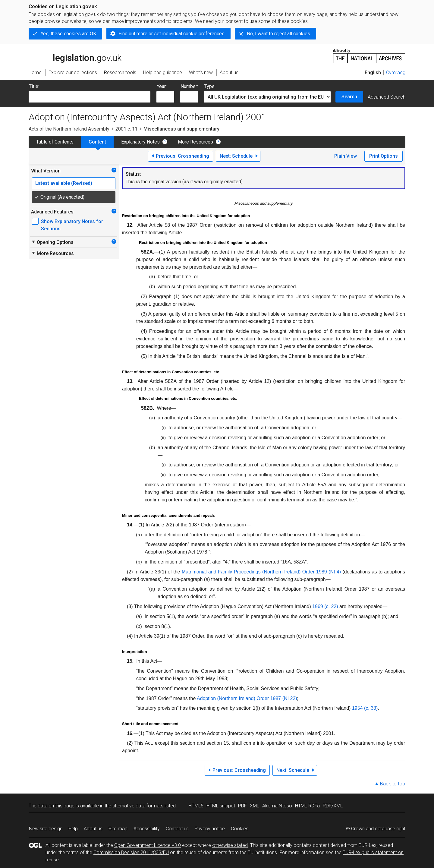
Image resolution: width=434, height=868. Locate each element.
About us (93, 829)
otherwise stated (230, 845)
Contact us (177, 829)
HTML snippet (221, 806)
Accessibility (147, 829)
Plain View (346, 156)
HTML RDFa (307, 806)
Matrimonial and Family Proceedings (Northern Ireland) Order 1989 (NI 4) (261, 572)
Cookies (240, 829)
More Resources (195, 142)
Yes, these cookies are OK (68, 34)
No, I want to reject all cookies (278, 34)
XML (255, 806)
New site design (46, 829)
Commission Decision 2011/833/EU (131, 852)
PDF (242, 806)
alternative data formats (138, 806)
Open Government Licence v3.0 (148, 845)
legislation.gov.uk (75, 56)
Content (97, 142)
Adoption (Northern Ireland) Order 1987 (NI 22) (247, 698)
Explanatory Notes (140, 142)
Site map (118, 829)
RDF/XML (333, 806)
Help (73, 829)
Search (349, 97)
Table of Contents (55, 142)
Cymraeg (396, 73)
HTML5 (196, 806)
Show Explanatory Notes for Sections (72, 225)
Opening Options (52, 242)
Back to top (393, 784)
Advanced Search (387, 97)
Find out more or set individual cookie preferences (171, 34)
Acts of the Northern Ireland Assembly (69, 129)
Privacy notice (210, 829)
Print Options (384, 156)
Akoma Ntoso (277, 806)
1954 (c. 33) (365, 708)
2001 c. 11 (126, 129)
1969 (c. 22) (325, 606)
